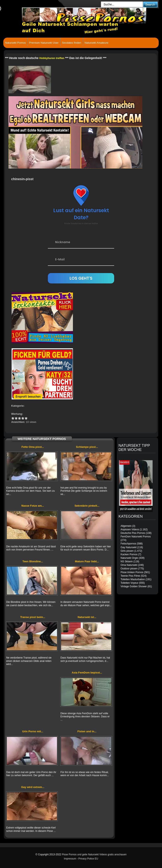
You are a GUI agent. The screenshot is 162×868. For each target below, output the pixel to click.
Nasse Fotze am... (33, 506)
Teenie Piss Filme (130, 576)
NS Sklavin (127, 561)
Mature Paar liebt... (87, 561)
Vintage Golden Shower (134, 586)
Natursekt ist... (87, 617)
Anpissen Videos (130, 529)
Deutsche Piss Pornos (133, 533)
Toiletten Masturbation (133, 579)
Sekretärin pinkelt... (87, 506)
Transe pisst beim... (33, 617)
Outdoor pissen (129, 569)
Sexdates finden (72, 43)
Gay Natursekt (129, 547)
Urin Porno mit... (33, 731)
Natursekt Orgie (129, 558)
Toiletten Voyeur (129, 583)
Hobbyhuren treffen (52, 58)
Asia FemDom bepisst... (87, 673)
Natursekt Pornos (15, 43)
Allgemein (126, 526)
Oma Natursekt (129, 565)
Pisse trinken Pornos (132, 572)
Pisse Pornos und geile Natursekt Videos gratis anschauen (94, 854)
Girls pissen (127, 551)
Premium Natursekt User (44, 43)
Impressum (70, 859)
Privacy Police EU (88, 859)
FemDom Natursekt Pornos (136, 537)
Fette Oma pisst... (33, 447)
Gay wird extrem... (33, 787)
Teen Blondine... (33, 561)
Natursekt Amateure (96, 43)
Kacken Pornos (129, 554)
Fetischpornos (128, 544)
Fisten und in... (87, 731)
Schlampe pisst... (87, 447)
